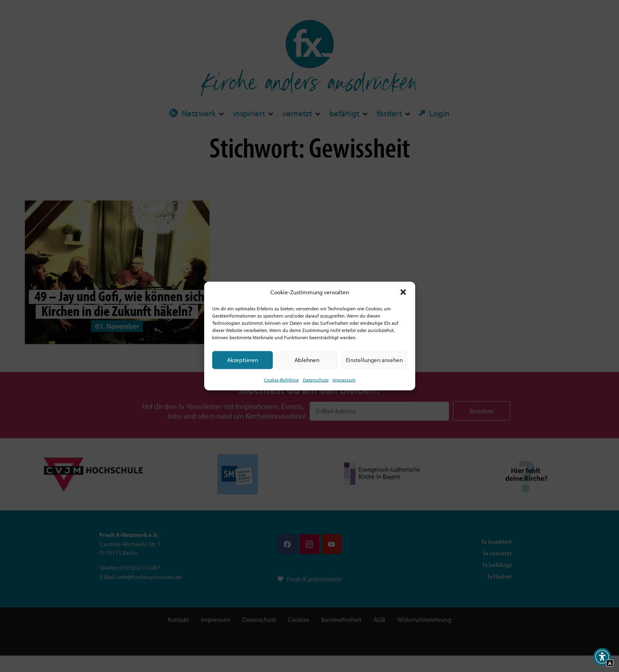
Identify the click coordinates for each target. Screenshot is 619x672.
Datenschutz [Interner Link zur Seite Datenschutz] (316, 380)
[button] (403, 292)
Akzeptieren (243, 360)
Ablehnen (307, 360)
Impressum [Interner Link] (344, 380)
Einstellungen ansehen (374, 360)
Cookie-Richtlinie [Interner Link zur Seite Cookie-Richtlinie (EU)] (281, 380)
